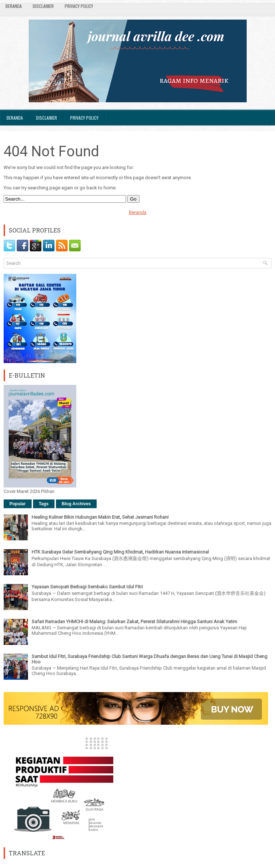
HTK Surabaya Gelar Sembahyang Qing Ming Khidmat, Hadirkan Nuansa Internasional (120, 552)
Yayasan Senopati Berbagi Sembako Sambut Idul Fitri (87, 587)
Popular (18, 504)
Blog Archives (76, 504)
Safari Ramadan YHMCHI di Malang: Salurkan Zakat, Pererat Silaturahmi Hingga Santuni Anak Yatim (134, 622)
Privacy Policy (79, 6)
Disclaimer (43, 6)
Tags (44, 504)
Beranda (14, 6)
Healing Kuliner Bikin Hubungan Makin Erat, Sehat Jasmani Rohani (100, 517)
